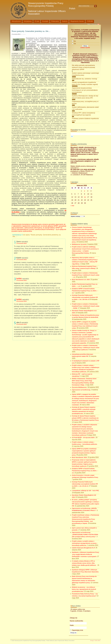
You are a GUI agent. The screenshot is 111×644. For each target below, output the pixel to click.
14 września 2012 (22, 243)
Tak (75, 44)
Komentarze (95, 24)
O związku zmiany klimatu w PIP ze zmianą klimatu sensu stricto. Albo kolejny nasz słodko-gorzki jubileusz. (85, 563)
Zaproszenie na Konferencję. (81, 390)
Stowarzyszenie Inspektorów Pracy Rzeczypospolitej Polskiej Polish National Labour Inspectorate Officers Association (52, 8)
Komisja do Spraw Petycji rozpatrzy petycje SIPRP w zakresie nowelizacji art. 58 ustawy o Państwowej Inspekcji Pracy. (85, 418)
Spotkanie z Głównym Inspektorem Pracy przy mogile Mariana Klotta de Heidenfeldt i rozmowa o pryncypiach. (86, 554)
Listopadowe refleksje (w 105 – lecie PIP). (86, 491)
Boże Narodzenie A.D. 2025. (81, 280)
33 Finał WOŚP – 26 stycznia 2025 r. (84, 438)
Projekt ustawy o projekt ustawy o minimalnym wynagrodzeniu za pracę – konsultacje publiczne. (85, 543)
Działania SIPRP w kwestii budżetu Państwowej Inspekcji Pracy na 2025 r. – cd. (85, 471)
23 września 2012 (22, 324)
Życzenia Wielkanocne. (80, 387)
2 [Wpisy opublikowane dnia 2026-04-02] (85, 191)
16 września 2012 (22, 301)
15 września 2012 (22, 280)
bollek (19, 279)
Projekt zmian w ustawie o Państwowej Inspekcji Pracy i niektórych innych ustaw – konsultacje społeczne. (86, 348)
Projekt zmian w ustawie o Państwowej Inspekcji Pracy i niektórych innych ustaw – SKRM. (86, 306)
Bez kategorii (23, 34)
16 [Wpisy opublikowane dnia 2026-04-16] (85, 197)
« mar (72, 206)
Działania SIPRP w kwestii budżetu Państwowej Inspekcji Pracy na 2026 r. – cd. (85, 291)
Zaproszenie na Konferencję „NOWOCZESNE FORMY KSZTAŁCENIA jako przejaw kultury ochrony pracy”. (85, 535)
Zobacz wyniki (85, 48)
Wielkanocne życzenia (79, 244)
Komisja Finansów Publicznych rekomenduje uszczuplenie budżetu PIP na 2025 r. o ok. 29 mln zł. (85, 484)
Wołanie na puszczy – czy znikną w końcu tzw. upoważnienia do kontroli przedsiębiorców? (84, 589)
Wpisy (89, 24)
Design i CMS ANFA (95, 641)
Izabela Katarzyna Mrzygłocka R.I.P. (84, 548)
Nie (75, 41)
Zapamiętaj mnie (76, 630)
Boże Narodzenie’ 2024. (80, 457)
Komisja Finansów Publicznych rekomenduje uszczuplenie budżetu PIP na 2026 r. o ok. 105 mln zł (85, 297)
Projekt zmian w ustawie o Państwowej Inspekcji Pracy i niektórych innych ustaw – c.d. (86, 275)
